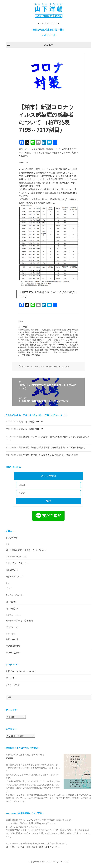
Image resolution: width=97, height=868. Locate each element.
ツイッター (11, 678)
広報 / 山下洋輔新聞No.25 (31, 429)
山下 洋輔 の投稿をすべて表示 (29, 355)
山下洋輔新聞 (12, 608)
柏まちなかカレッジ (15, 576)
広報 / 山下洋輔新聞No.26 (31, 421)
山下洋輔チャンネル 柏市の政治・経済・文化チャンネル (33, 847)
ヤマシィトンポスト (15, 595)
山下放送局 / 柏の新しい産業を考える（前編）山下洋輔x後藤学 (48, 455)
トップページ (12, 538)
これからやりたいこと (16, 556)
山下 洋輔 (41, 366)
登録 (48, 501)
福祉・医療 (53, 366)
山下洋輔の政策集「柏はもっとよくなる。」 (27, 550)
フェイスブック (13, 685)
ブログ (9, 588)
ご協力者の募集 (13, 646)
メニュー (49, 45)
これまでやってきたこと (17, 563)
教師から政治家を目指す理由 (48, 30)
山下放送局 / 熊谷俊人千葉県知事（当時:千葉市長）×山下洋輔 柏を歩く (52, 447)
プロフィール (49, 35)
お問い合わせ (12, 639)
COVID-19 (65, 366)
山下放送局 (11, 602)
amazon (10, 758)
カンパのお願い (13, 652)
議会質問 (12, 570)
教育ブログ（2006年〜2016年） (21, 671)
